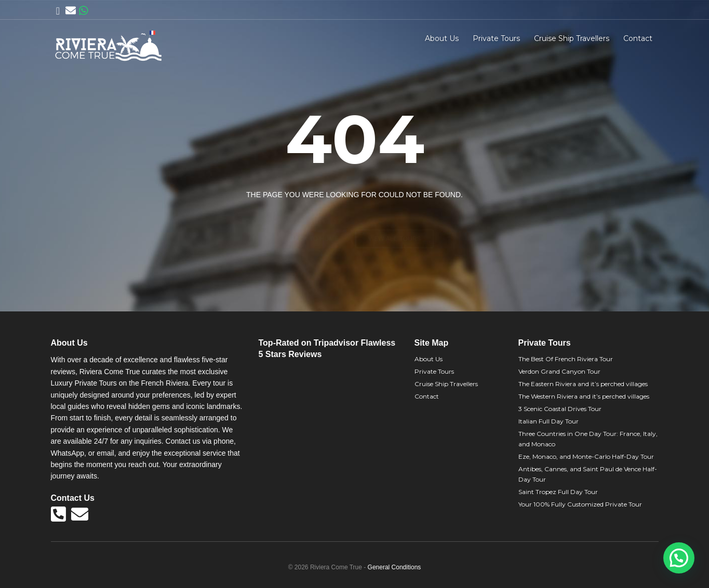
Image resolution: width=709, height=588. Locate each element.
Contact (638, 38)
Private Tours (496, 38)
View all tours (395, 221)
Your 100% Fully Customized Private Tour (580, 504)
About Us (442, 38)
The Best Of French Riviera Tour (566, 359)
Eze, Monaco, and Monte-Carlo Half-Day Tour (586, 456)
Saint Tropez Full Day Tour (558, 492)
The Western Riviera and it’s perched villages (584, 396)
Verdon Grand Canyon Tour (559, 371)
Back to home (314, 221)
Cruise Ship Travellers (572, 38)
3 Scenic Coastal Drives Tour (560, 409)
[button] (679, 558)
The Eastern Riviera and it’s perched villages (583, 384)
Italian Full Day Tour (549, 421)
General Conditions (394, 567)
